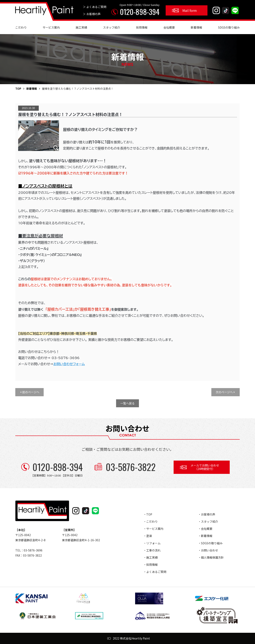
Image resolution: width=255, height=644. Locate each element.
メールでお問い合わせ (205, 467)
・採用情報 (151, 565)
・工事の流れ (152, 550)
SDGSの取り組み (229, 27)
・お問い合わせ (208, 550)
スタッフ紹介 (112, 27)
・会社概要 (205, 529)
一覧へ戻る (127, 403)
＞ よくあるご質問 (95, 7)
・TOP (148, 514)
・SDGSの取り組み (210, 543)
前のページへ (31, 392)
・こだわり (151, 521)
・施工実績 (151, 557)
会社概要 (169, 27)
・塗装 (148, 536)
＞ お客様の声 (92, 14)
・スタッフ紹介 (208, 521)
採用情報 (142, 27)
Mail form (190, 10)
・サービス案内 (153, 529)
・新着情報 (205, 536)
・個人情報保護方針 (211, 557)
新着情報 (196, 27)
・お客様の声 (207, 514)
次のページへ (224, 392)
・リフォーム (152, 543)
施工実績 (81, 27)
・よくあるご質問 (155, 572)
